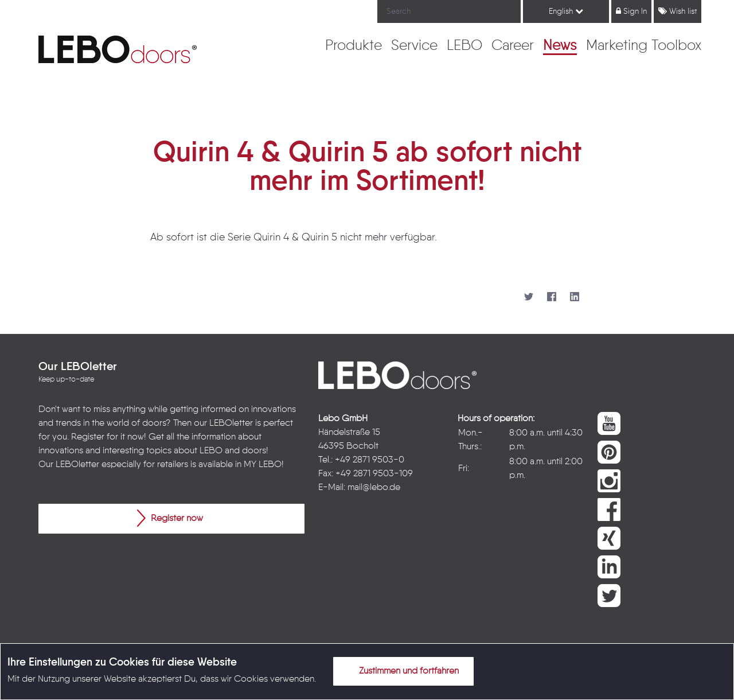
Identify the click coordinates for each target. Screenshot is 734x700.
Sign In (631, 11)
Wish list (678, 11)
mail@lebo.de (374, 488)
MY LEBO (263, 465)
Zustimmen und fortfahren (402, 671)
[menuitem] (354, 46)
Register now (170, 518)
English (566, 11)
